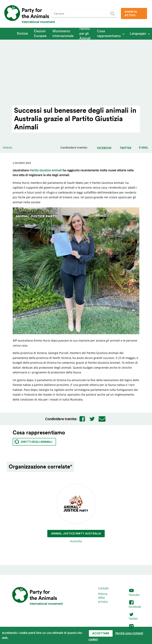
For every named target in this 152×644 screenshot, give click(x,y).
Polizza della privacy (103, 598)
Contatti (103, 588)
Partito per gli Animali (85, 34)
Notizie (22, 34)
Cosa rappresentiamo (109, 34)
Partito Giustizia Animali (46, 170)
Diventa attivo (131, 14)
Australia (76, 514)
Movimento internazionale (63, 34)
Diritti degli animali (33, 442)
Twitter (133, 617)
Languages (138, 34)
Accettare (101, 634)
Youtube (134, 593)
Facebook (135, 605)
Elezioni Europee (40, 34)
